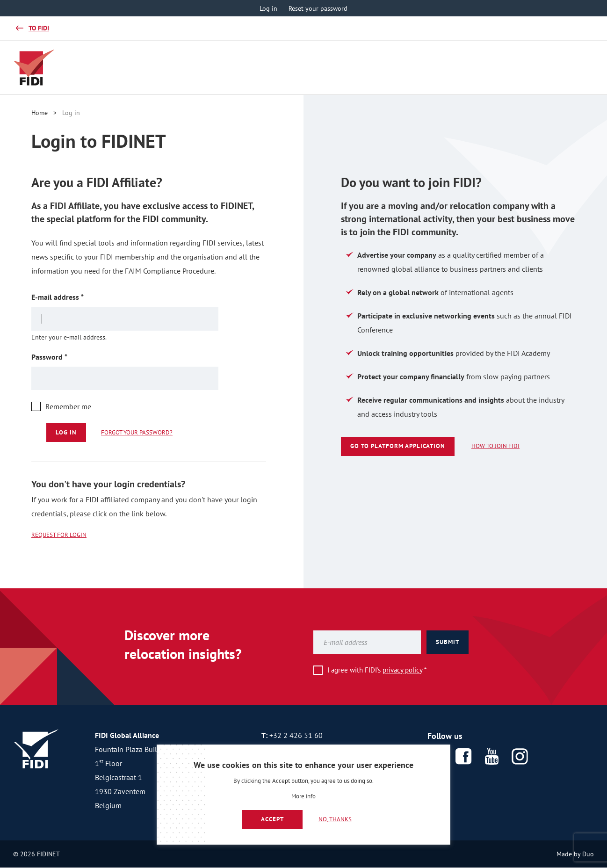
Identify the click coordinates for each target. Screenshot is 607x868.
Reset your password (318, 8)
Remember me (68, 406)
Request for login (59, 535)
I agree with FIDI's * (377, 670)
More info (303, 797)
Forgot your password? (137, 432)
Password (64, 357)
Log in (268, 8)
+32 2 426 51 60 (296, 735)
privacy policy (402, 670)
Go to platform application (398, 446)
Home (40, 113)
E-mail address (72, 297)
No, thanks (335, 819)
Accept (272, 819)
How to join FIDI (495, 446)
